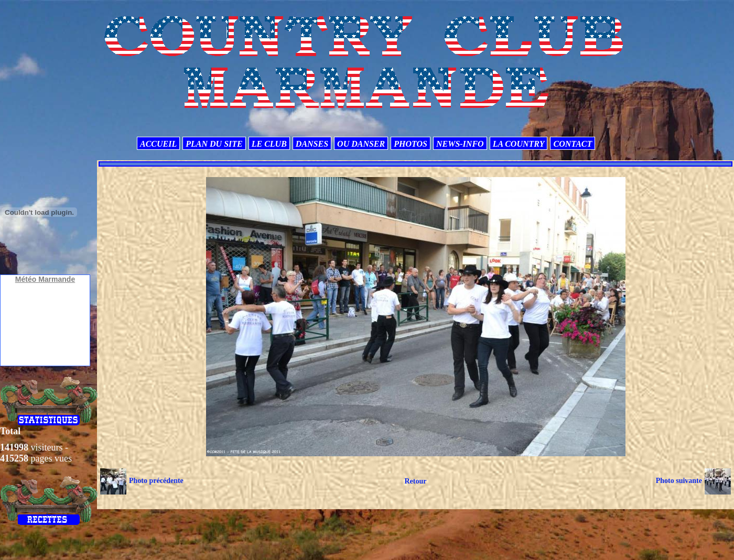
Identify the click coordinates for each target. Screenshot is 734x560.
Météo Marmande (45, 279)
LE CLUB (269, 144)
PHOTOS (411, 144)
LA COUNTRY (519, 144)
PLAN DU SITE (214, 144)
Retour (415, 481)
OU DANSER (361, 144)
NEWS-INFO (460, 144)
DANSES (312, 144)
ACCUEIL (158, 144)
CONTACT (573, 144)
